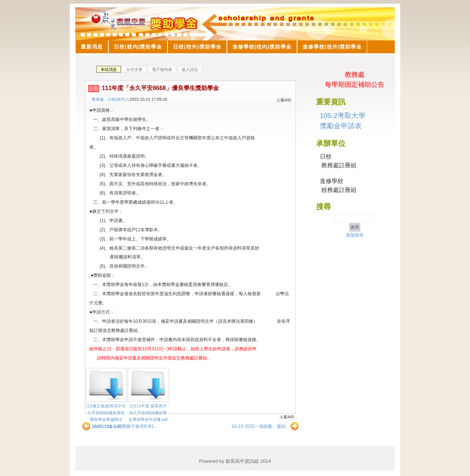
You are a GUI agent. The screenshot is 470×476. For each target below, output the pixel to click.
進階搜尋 (355, 235)
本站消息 (109, 69)
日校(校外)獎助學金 (197, 47)
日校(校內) (117, 99)
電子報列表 (162, 69)
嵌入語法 (190, 69)
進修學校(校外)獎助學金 (332, 47)
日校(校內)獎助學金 (138, 47)
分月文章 (134, 69)
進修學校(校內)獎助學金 (262, 47)
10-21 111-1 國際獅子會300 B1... (120, 426)
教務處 (98, 99)
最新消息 (92, 47)
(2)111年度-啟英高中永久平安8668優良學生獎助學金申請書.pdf (148, 413)
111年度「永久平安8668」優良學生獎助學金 (160, 88)
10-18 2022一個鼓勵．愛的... (265, 426)
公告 (94, 88)
